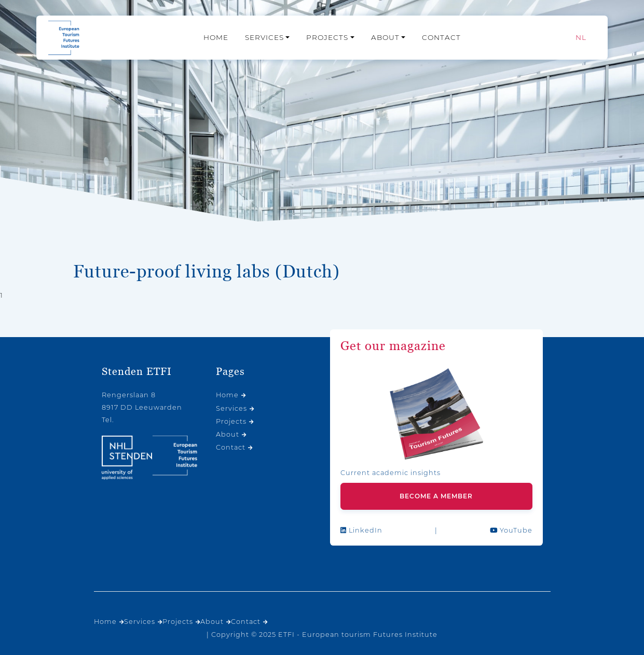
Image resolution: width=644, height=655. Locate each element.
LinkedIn (361, 530)
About (385, 37)
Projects (327, 37)
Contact (441, 37)
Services (264, 37)
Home (216, 37)
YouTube (511, 530)
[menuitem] (581, 38)
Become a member (436, 496)
